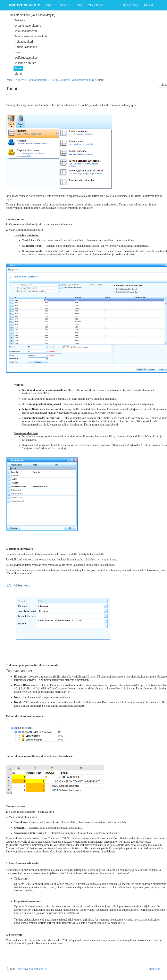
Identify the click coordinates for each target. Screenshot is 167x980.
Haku (79, 5)
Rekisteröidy (131, 5)
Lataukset (64, 5)
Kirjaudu (149, 5)
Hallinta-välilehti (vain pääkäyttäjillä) (72, 80)
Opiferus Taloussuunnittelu (32, 80)
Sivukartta (155, 969)
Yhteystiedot (95, 5)
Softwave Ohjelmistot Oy (32, 969)
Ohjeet (48, 5)
